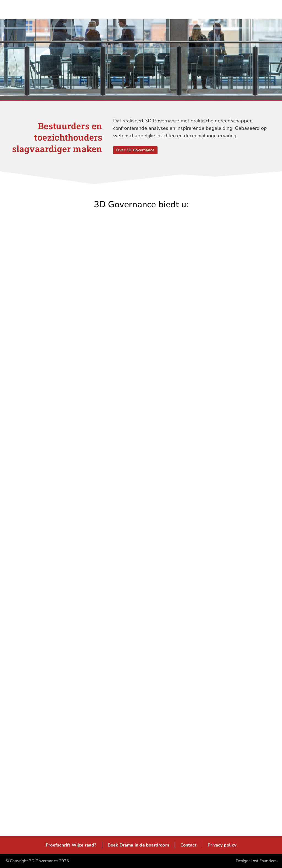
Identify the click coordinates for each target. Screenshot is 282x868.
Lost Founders (264, 861)
